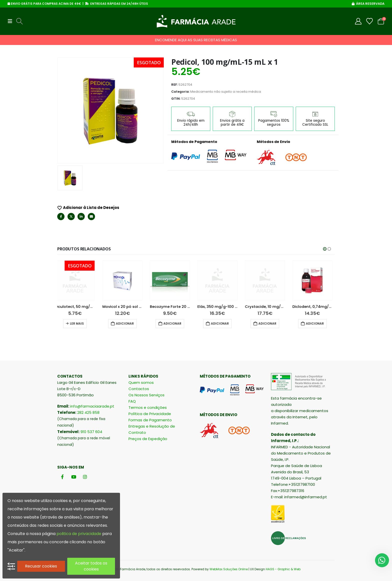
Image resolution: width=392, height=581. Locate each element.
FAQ (132, 401)
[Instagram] (85, 477)
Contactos (139, 389)
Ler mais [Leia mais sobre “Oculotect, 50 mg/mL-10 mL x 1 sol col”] (79, 323)
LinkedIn (81, 217)
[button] (11, 21)
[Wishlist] (370, 21)
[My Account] (358, 21)
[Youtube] (74, 477)
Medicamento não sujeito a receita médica (226, 92)
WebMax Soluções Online (229, 569)
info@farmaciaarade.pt (92, 406)
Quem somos (141, 382)
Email (91, 217)
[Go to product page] (77, 280)
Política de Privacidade (150, 414)
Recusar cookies (41, 566)
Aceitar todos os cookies (91, 566)
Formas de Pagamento (150, 420)
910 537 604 (91, 432)
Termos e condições (148, 407)
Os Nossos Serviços (146, 395)
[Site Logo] (196, 21)
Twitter (71, 217)
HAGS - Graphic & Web (283, 569)
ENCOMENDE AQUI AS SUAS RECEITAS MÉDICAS (196, 40)
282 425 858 (88, 412)
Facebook (61, 217)
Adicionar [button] (127, 323)
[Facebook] (62, 477)
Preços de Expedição (148, 439)
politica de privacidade (79, 534)
